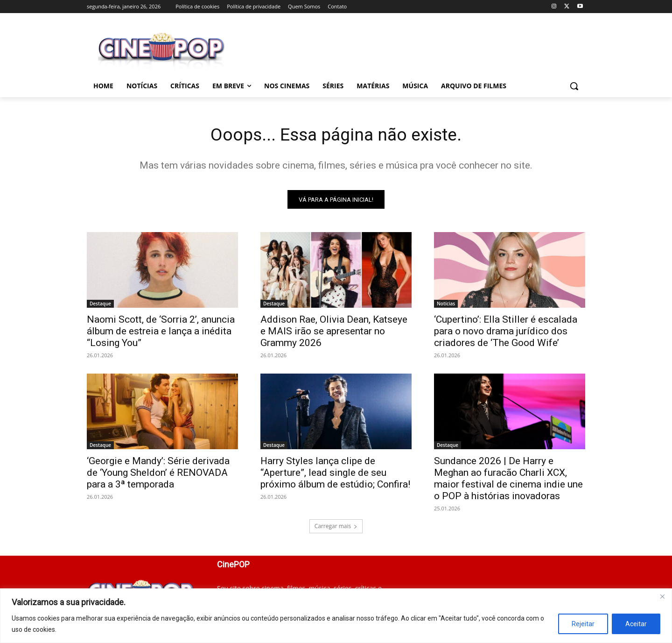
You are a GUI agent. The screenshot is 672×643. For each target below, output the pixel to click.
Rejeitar (583, 624)
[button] (574, 86)
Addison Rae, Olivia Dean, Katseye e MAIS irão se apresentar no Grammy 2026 (334, 333)
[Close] (662, 596)
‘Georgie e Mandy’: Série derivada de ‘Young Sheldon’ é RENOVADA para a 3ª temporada (158, 474)
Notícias (446, 305)
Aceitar (636, 624)
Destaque (100, 305)
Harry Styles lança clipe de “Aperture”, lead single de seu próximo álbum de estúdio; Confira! (335, 474)
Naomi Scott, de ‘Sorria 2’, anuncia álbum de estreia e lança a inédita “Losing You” (161, 333)
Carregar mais (336, 528)
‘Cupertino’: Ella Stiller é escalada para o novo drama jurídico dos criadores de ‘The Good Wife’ (506, 333)
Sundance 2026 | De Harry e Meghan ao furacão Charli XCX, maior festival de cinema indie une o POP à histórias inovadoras (508, 480)
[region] (336, 616)
